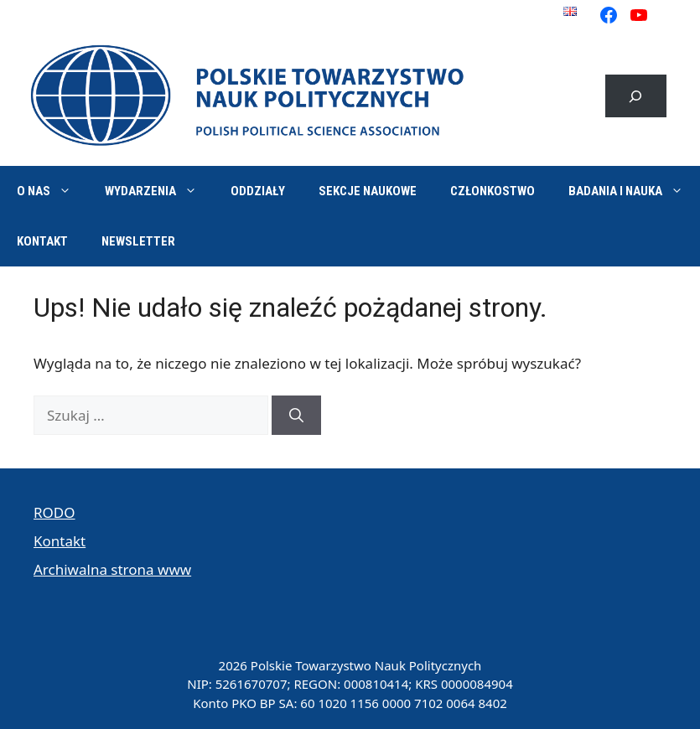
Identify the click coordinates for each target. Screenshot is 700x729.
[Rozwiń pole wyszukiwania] (636, 96)
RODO (54, 512)
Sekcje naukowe (368, 191)
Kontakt (42, 241)
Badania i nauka (634, 191)
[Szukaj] (296, 416)
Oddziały (258, 191)
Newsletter (138, 241)
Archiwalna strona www (112, 569)
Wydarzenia (159, 191)
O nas (52, 191)
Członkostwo (493, 191)
